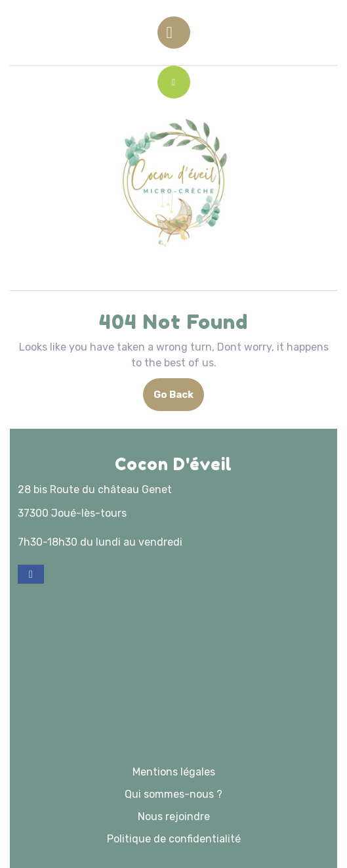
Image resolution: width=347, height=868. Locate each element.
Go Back (179, 399)
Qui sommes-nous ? (173, 850)
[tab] (174, 33)
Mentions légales (174, 828)
